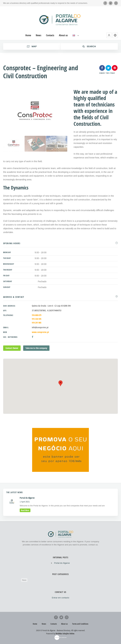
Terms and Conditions (80, 624)
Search (89, 46)
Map (32, 46)
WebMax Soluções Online (65, 634)
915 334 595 (37, 319)
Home (35, 624)
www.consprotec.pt (40, 332)
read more (25, 510)
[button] (109, 35)
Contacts (54, 624)
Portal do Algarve (62, 563)
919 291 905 (37, 323)
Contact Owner (12, 348)
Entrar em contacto (60, 598)
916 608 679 (37, 315)
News (24, 580)
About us (64, 624)
